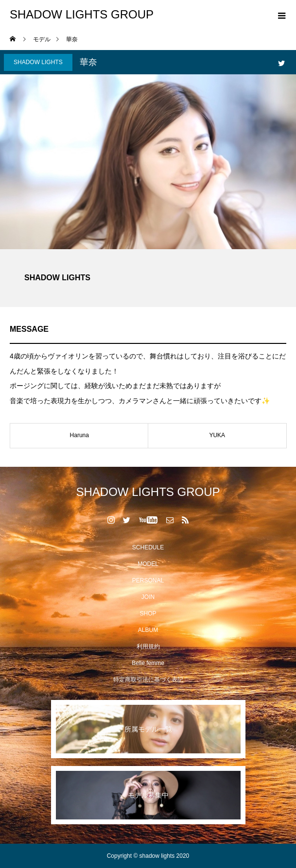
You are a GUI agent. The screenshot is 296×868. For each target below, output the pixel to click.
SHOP (148, 613)
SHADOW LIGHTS (38, 62)
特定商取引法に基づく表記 (148, 680)
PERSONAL (148, 580)
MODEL (148, 564)
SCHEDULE (148, 547)
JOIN (148, 597)
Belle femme (148, 663)
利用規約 (148, 647)
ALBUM (148, 630)
